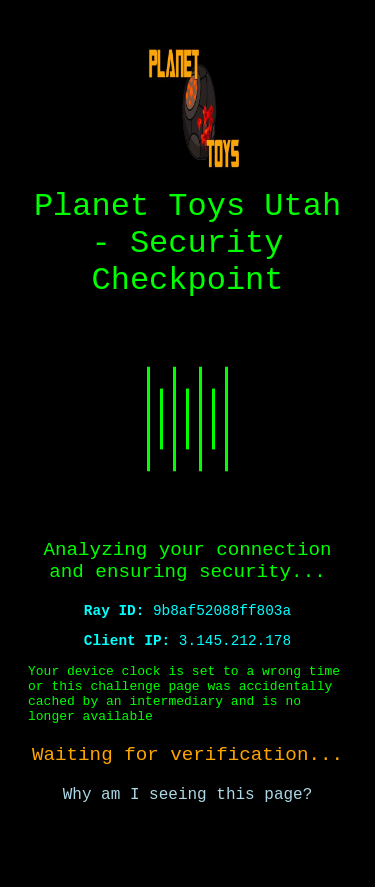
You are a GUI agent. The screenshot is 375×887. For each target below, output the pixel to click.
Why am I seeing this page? (188, 848)
